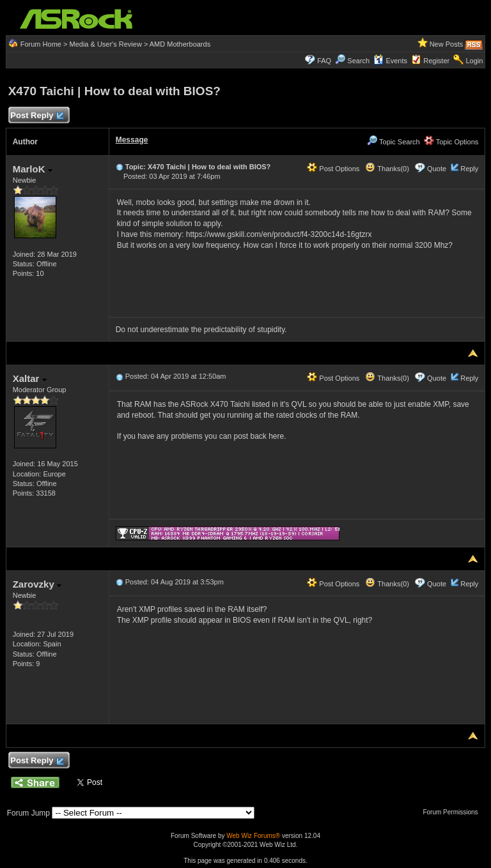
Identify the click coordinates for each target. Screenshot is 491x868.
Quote (437, 169)
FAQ (324, 61)
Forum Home (41, 44)
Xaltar (30, 378)
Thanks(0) (387, 169)
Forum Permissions (453, 812)
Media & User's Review (105, 44)
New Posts (447, 44)
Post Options (333, 169)
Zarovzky (37, 584)
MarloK (33, 169)
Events (390, 61)
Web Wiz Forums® (253, 836)
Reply (469, 169)
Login (474, 61)
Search (358, 61)
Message (132, 140)
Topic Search (393, 142)
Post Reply (37, 116)
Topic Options (451, 142)
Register (436, 61)
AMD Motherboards (180, 44)
